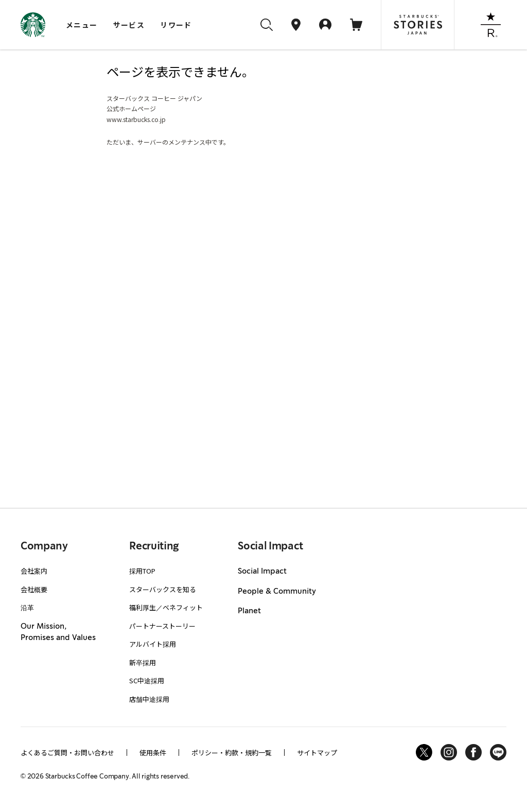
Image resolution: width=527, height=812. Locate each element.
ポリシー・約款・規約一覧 (232, 753)
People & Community (277, 592)
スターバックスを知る (163, 589)
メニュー (82, 25)
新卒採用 (143, 662)
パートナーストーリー (162, 626)
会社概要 (34, 589)
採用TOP (142, 571)
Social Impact (262, 572)
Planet (249, 611)
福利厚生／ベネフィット (166, 607)
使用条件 (153, 753)
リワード (176, 25)
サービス (129, 25)
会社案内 (34, 571)
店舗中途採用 (149, 699)
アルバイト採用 (153, 644)
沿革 (27, 607)
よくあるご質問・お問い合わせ (67, 753)
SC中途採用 (147, 680)
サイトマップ (317, 753)
